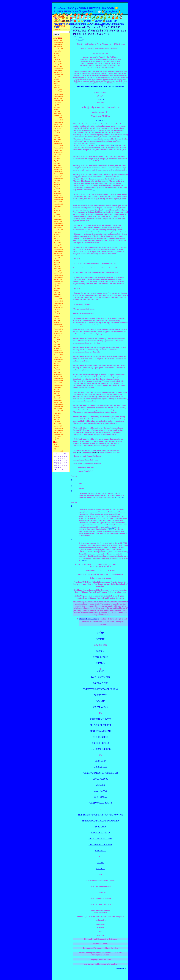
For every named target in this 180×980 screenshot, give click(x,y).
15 (59, 463)
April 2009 (57, 396)
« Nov (56, 470)
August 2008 (57, 413)
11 (64, 461)
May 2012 (56, 316)
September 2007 (58, 435)
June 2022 (57, 55)
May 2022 (56, 57)
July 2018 (56, 157)
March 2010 (57, 372)
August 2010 (57, 361)
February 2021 (58, 90)
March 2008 (57, 424)
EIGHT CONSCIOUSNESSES (100, 839)
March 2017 (57, 191)
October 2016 (58, 202)
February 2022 (58, 64)
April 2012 (57, 318)
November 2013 (58, 277)
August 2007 (57, 437)
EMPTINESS (100, 851)
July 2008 (56, 415)
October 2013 (58, 279)
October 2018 (58, 150)
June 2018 (57, 159)
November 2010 (58, 355)
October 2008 (58, 409)
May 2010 (56, 368)
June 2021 (57, 81)
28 (57, 468)
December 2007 (58, 428)
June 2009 (57, 392)
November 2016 (58, 200)
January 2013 (58, 299)
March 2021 (57, 88)
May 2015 (56, 239)
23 (61, 465)
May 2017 (56, 187)
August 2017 (57, 180)
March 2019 (57, 139)
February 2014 (58, 271)
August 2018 (57, 154)
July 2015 (56, 234)
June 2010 (57, 366)
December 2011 (58, 327)
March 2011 (57, 346)
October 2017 (58, 176)
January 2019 (58, 144)
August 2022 (57, 51)
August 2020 (57, 103)
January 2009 (58, 402)
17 (63, 463)
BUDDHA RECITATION (101, 833)
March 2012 (57, 320)
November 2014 (58, 251)
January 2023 (58, 40)
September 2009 (58, 385)
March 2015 (57, 243)
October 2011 (58, 331)
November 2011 (58, 329)
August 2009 (57, 387)
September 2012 (58, 307)
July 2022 (56, 53)
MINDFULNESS (100, 767)
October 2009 (58, 383)
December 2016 (58, 198)
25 (64, 465)
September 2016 (58, 204)
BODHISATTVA (100, 695)
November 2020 (58, 96)
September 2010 (58, 359)
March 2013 (57, 295)
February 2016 (58, 219)
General (80, 37)
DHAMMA (101, 663)
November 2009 (58, 381)
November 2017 (58, 174)
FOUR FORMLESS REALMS (100, 803)
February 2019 (58, 142)
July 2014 (56, 260)
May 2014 (56, 264)
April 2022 (57, 60)
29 (59, 468)
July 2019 (56, 131)
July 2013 (56, 286)
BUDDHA (100, 651)
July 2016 (56, 208)
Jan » (63, 470)
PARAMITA (101, 701)
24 (63, 465)
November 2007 (58, 430)
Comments (58, 451)
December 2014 (58, 249)
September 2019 (58, 126)
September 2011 (58, 333)
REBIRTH (100, 639)
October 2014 (58, 254)
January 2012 (58, 325)
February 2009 (58, 400)
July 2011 (56, 338)
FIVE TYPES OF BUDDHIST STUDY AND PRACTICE (100, 815)
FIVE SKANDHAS (101, 737)
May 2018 (56, 161)
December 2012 (58, 301)
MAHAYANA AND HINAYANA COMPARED (100, 821)
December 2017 (58, 172)
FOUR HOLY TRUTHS (101, 677)
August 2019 (57, 129)
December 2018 (58, 146)
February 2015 (58, 245)
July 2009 (56, 389)
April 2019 (57, 137)
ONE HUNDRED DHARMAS (100, 845)
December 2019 (58, 120)
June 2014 (57, 262)
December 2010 (58, 353)
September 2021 (58, 75)
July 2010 (56, 364)
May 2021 (56, 83)
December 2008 (58, 404)
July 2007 (56, 439)
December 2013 (58, 275)
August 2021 (57, 77)
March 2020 (57, 114)
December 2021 (58, 68)
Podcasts (56, 447)
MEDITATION (100, 761)
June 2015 (57, 236)
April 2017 (57, 189)
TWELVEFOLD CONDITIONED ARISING (100, 689)
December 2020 (58, 94)
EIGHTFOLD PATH (100, 683)
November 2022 (58, 45)
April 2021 (57, 85)
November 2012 (58, 303)
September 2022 (58, 49)
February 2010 (58, 374)
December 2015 (58, 223)
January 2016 (58, 221)
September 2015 (58, 230)
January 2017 (58, 195)
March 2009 (57, 398)
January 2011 (58, 351)
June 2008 (57, 417)
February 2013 (58, 297)
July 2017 (56, 182)
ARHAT (100, 671)
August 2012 (57, 310)
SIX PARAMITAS (100, 707)
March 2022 (57, 62)
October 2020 (58, 98)
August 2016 (57, 206)
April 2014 (57, 267)
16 (61, 463)
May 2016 (56, 213)
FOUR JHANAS (100, 797)
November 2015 (58, 226)
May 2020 (56, 109)
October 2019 (58, 124)
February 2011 (58, 348)
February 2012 (58, 323)
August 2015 (57, 232)
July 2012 (56, 312)
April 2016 (57, 215)
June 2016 (57, 210)
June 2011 (57, 340)
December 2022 (58, 42)
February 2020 (58, 116)
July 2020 (56, 105)
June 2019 (57, 133)
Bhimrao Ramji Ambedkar (89, 619)
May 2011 (56, 342)
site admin (80, 40)
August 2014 (57, 258)
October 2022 (58, 47)
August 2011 (57, 335)
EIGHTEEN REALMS (100, 743)
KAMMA (100, 633)
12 (66, 461)
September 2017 (58, 178)
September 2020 (58, 101)
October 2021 (58, 73)
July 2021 (56, 79)
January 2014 (58, 273)
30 (61, 468)
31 (63, 468)
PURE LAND (100, 827)
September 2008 (58, 411)
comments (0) (120, 968)
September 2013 (58, 282)
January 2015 (58, 247)
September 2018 (58, 152)
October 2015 (58, 228)
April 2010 (57, 370)
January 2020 (58, 118)
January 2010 (58, 376)
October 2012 (58, 305)
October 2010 (58, 357)
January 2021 (58, 92)
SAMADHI (101, 785)
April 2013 (57, 292)
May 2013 (56, 290)
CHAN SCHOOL (100, 791)
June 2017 (57, 185)
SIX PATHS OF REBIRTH (100, 725)
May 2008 (56, 420)
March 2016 (57, 217)
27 (55, 468)
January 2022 (58, 66)
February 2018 (58, 167)
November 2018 (58, 148)
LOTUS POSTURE (101, 779)
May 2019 (56, 135)
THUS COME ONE (101, 657)
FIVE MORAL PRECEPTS (100, 749)
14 (57, 463)
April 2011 (57, 344)
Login (55, 444)
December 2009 (58, 379)
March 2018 (57, 165)
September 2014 (58, 256)
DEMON (101, 863)
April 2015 (57, 241)
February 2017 (58, 193)
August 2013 (57, 284)
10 (63, 461)
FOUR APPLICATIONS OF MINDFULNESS (100, 773)
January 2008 (58, 426)
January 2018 (58, 170)
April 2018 (57, 163)
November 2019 (58, 122)
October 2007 (58, 432)
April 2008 (57, 422)
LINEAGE (100, 869)
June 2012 (57, 314)
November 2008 (58, 407)
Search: (57, 30)
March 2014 (57, 269)
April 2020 (57, 111)
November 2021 (58, 70)
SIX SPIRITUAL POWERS (100, 719)
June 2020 (57, 107)
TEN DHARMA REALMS (100, 731)
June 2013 (57, 288)
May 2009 (56, 394)
